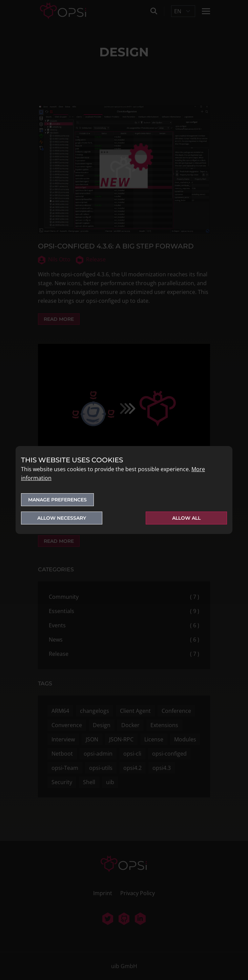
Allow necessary (62, 518)
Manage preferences (57, 500)
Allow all (186, 518)
